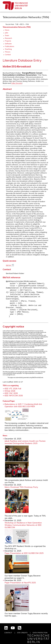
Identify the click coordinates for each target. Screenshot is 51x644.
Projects (8, 41)
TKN (27, 24)
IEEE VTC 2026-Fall (13, 391)
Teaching (8, 49)
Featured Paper (9, 404)
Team (7, 35)
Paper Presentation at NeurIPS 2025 (20, 585)
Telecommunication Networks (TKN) (17, 27)
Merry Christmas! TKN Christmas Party (21, 490)
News (7, 30)
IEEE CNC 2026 (11, 396)
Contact (8, 55)
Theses (8, 52)
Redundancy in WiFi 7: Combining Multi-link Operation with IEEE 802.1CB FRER (23, 408)
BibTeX (10, 265)
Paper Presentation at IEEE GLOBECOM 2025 (24, 556)
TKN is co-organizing (11, 388)
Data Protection (40, 633)
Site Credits (22, 633)
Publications (10, 46)
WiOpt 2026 (10, 393)
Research (8, 38)
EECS (22, 24)
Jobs (7, 33)
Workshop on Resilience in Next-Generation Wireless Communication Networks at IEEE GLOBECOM (23, 528)
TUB (17, 24)
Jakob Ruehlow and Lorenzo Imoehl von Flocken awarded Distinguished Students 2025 (25, 445)
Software (8, 44)
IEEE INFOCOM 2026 (14, 398)
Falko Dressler (17, 83)
